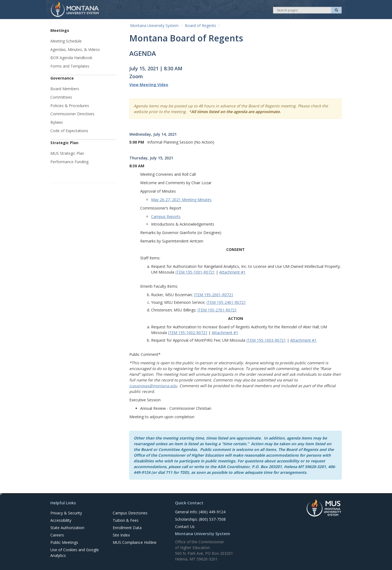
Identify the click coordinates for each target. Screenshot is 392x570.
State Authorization (67, 528)
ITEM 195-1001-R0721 (195, 272)
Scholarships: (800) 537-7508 (200, 519)
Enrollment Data (127, 528)
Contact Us (185, 527)
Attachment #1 (232, 272)
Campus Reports (166, 216)
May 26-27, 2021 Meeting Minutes (181, 200)
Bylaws (57, 122)
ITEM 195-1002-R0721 (188, 333)
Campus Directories (130, 513)
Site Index (121, 535)
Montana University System (154, 25)
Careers (57, 535)
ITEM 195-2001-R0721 (214, 295)
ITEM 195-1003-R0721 (266, 340)
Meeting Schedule (66, 41)
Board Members (65, 89)
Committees (61, 97)
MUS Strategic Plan (67, 153)
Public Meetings (64, 542)
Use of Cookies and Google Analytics (75, 553)
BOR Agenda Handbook (71, 58)
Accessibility (61, 520)
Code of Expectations (69, 131)
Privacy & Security (66, 513)
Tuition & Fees (126, 520)
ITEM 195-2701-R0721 (217, 310)
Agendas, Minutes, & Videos (75, 49)
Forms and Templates (70, 66)
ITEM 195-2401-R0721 (226, 302)
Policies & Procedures (70, 106)
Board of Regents (200, 25)
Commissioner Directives (72, 114)
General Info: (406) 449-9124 (200, 512)
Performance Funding (69, 162)
